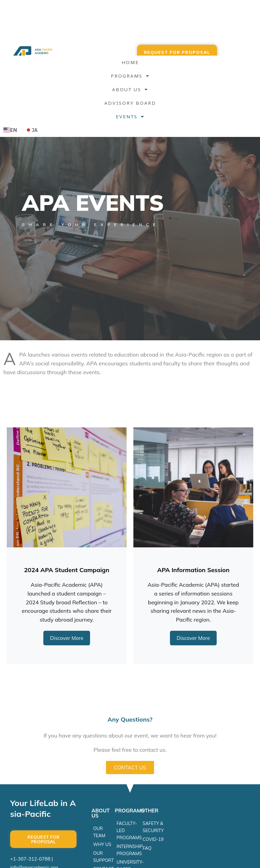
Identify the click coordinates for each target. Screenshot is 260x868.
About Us (130, 89)
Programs (130, 76)
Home (130, 62)
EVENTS (130, 117)
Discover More (67, 638)
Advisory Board (130, 103)
